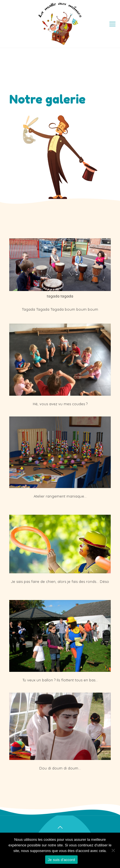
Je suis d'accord (62, 860)
